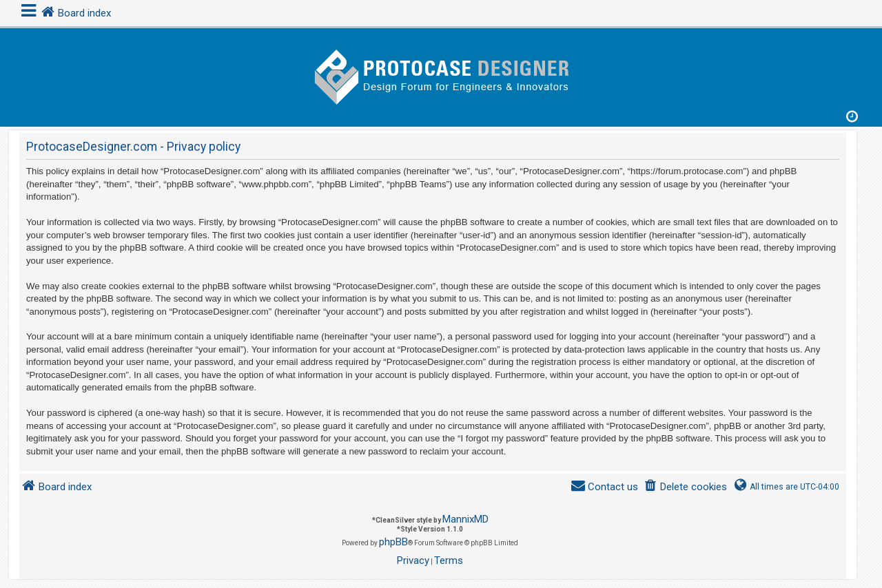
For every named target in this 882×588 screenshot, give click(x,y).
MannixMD (465, 519)
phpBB (393, 542)
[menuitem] (685, 487)
